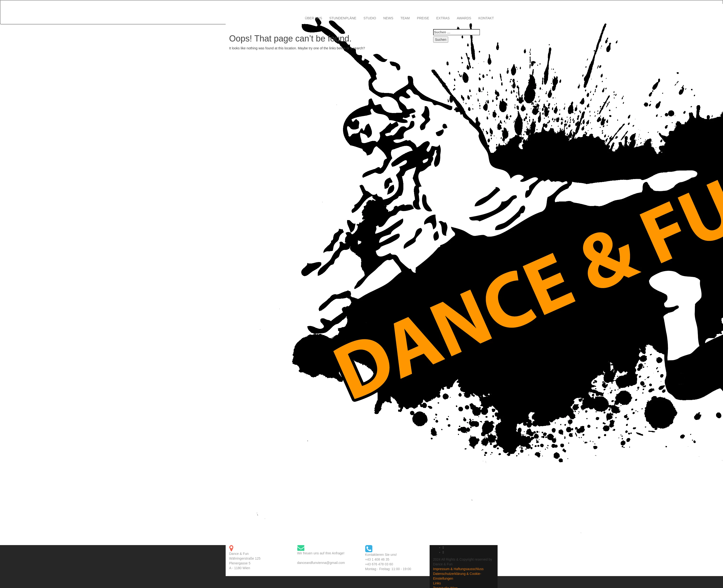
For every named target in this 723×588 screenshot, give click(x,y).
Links (437, 583)
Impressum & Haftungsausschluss (458, 569)
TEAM (405, 18)
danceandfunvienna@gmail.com (321, 563)
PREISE (423, 18)
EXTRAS (443, 18)
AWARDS (464, 18)
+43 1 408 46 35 (377, 559)
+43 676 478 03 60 (379, 564)
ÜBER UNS (313, 18)
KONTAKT (486, 18)
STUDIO (370, 18)
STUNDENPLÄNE (343, 18)
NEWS (388, 18)
